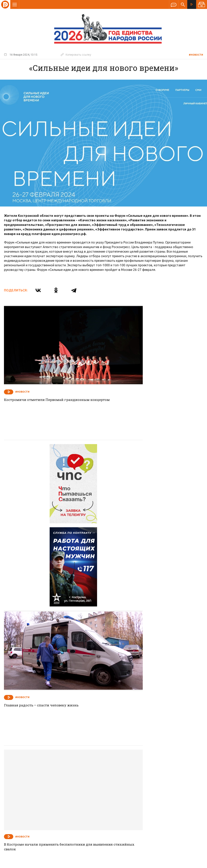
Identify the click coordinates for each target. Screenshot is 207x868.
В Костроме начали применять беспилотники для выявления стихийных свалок (52, 608)
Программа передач (125, 779)
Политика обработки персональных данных (135, 850)
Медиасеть (196, 863)
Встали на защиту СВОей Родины (137, 721)
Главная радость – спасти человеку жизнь (146, 491)
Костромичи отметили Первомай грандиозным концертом (50, 378)
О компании (55, 779)
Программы (152, 779)
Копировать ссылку (76, 54)
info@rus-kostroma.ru (41, 805)
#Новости (196, 55)
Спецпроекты (96, 779)
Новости (75, 779)
